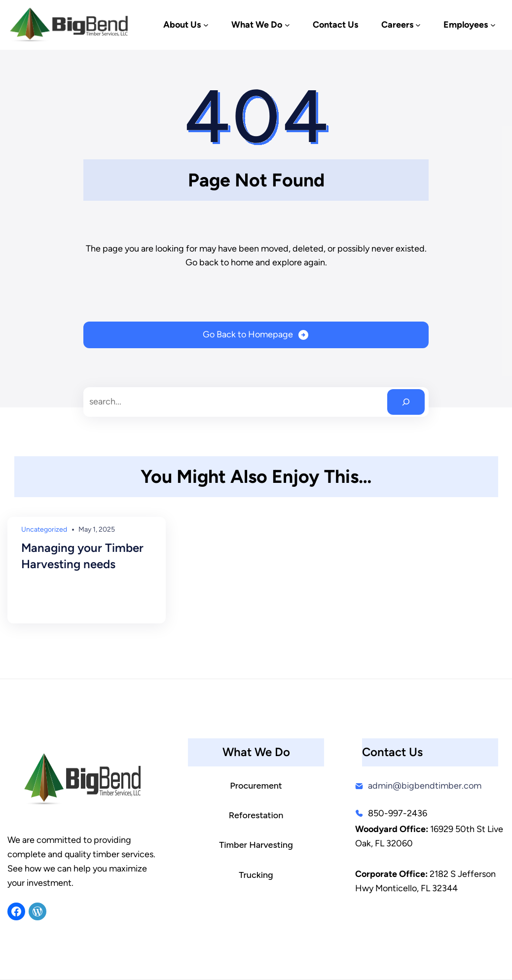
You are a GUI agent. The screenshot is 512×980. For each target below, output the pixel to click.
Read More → (47, 601)
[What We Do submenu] (287, 25)
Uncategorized (44, 529)
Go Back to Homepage (248, 334)
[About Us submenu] (206, 25)
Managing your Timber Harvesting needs (82, 556)
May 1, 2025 (97, 529)
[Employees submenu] (493, 25)
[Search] (406, 402)
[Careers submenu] (418, 25)
